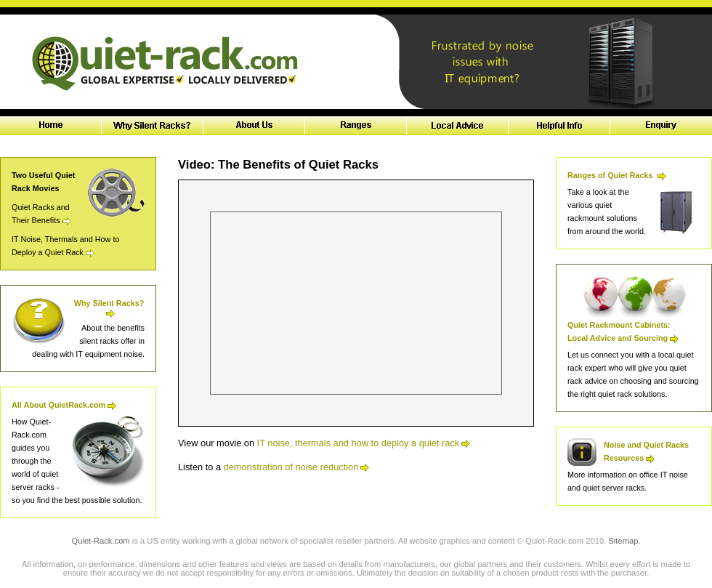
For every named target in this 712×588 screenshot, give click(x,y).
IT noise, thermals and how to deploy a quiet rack (364, 443)
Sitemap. (624, 541)
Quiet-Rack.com (100, 541)
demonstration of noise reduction (297, 467)
